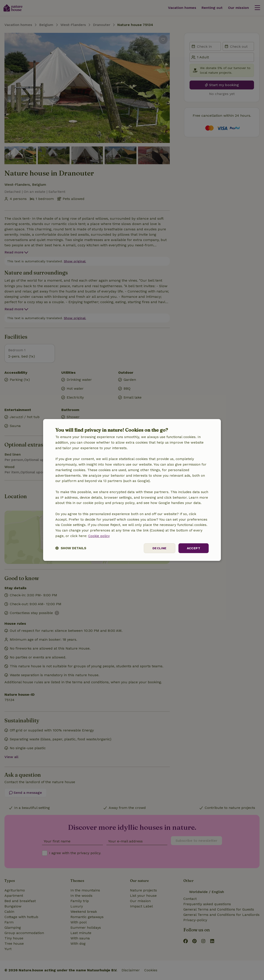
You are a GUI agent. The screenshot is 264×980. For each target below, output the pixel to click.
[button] (71, 548)
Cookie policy (99, 536)
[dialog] (132, 490)
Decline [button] (160, 548)
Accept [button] (194, 548)
